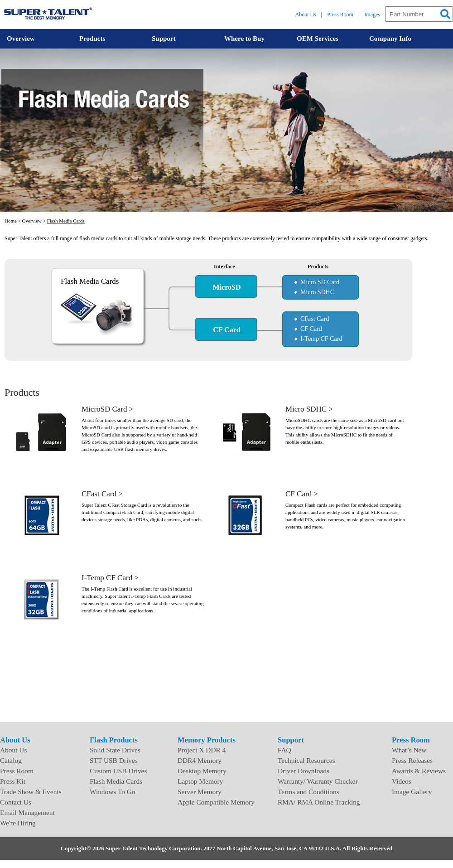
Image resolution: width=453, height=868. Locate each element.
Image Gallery (412, 792)
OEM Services (318, 39)
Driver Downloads (304, 771)
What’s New (409, 750)
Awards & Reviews (419, 771)
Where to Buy (244, 39)
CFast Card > (102, 494)
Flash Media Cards (66, 221)
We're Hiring (18, 823)
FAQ (284, 750)
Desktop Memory (202, 771)
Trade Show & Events (31, 792)
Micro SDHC (317, 292)
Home (11, 221)
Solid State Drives (115, 750)
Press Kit (13, 781)
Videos (402, 781)
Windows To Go (113, 792)
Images (372, 15)
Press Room (340, 15)
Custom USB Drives (118, 771)
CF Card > (302, 494)
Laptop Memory (200, 781)
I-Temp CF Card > (110, 578)
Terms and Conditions (308, 792)
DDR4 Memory (200, 760)
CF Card (311, 329)
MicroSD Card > (107, 409)
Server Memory (200, 792)
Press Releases (412, 760)
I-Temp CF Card (321, 339)
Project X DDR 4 (202, 750)
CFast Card (315, 319)
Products (92, 39)
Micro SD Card (320, 282)
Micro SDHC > (309, 409)
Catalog (11, 760)
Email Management (27, 812)
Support (164, 39)
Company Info (390, 39)
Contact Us (16, 802)
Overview (21, 39)
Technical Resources (306, 760)
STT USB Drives (114, 760)
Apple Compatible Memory (216, 802)
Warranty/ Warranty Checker (318, 781)
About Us (306, 15)
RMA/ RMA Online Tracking (319, 802)
